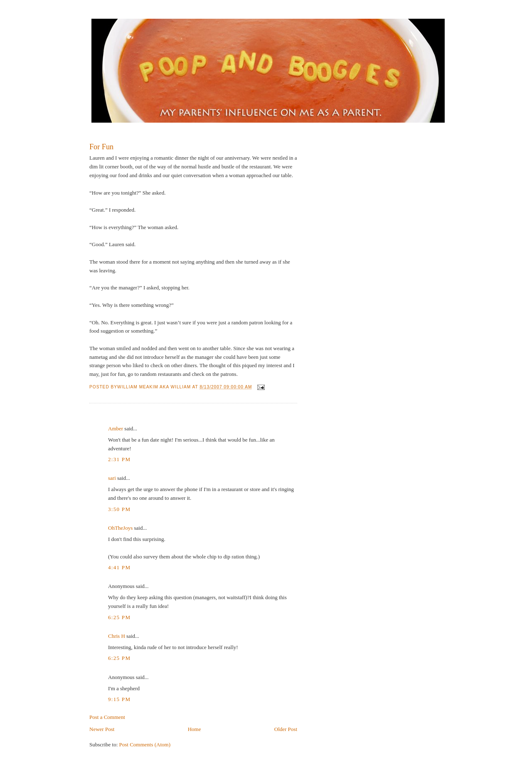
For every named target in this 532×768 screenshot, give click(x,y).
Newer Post (102, 729)
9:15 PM (119, 699)
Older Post (286, 729)
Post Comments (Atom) (145, 745)
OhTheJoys (120, 528)
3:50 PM (119, 509)
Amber (116, 428)
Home (195, 729)
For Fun (101, 147)
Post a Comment (107, 717)
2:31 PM (119, 459)
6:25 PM (119, 617)
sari (112, 478)
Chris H (117, 636)
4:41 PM (119, 567)
